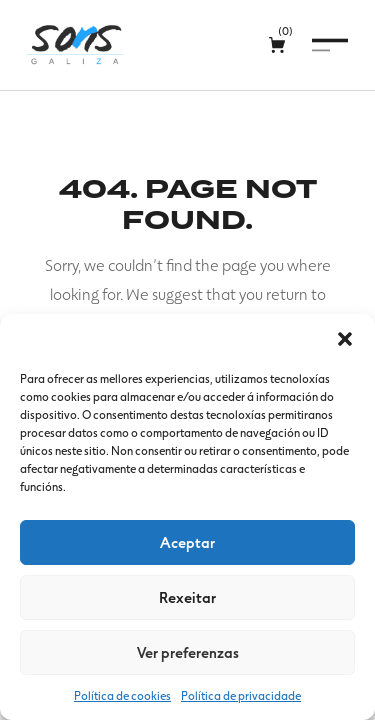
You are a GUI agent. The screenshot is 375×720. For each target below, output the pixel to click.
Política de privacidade (241, 695)
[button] (345, 339)
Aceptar (187, 542)
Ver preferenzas (188, 652)
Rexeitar (187, 597)
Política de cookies (122, 695)
